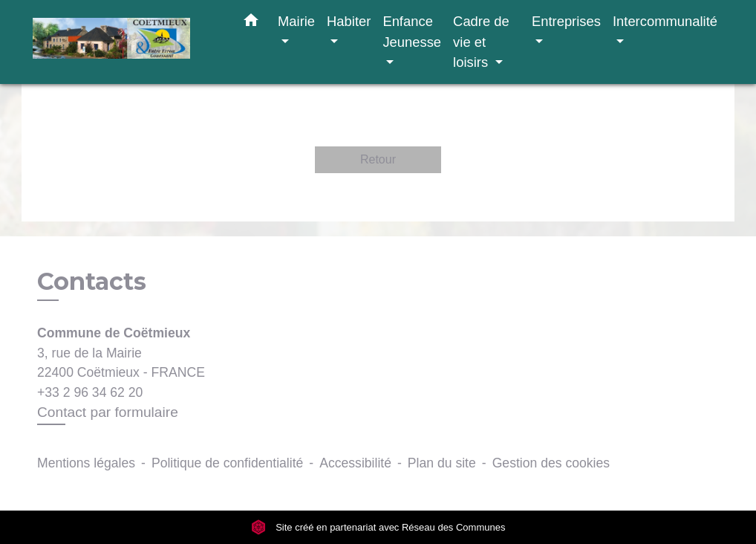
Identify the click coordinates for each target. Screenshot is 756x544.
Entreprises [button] (566, 21)
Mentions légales (86, 463)
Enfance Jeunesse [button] (412, 32)
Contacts (92, 282)
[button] (251, 23)
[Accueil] (126, 42)
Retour (378, 159)
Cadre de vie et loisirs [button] (481, 42)
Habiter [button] (349, 21)
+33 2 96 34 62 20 (90, 392)
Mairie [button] (296, 21)
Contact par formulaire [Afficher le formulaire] (108, 412)
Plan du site (442, 463)
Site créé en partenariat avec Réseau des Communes (378, 527)
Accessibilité (355, 463)
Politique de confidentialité (227, 463)
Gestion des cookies (551, 463)
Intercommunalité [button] (665, 21)
